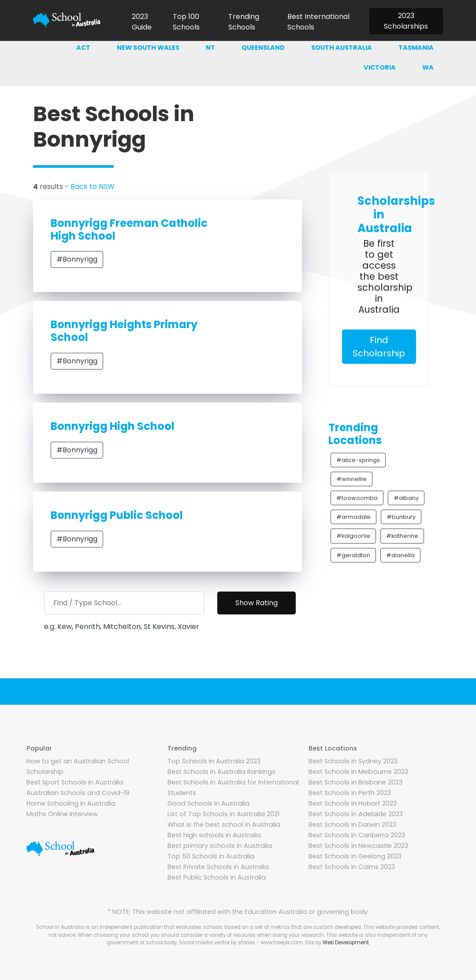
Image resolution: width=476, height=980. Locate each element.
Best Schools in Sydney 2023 (353, 761)
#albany (406, 498)
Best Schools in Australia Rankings (221, 772)
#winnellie (351, 479)
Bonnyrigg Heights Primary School (124, 331)
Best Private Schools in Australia (218, 867)
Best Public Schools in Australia (217, 877)
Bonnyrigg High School (113, 426)
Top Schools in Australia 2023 (214, 761)
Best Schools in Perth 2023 (350, 793)
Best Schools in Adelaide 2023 (356, 814)
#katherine (402, 536)
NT (210, 48)
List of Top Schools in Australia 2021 (223, 814)
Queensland (263, 48)
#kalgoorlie (353, 536)
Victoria (380, 67)
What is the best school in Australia (224, 825)
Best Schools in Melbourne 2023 (358, 772)
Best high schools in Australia (214, 835)
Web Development (346, 943)
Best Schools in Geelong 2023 (355, 856)
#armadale (353, 517)
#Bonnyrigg (77, 259)
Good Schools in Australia (208, 803)
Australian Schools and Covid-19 (78, 793)
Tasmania (416, 48)
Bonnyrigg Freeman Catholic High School (129, 229)
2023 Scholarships (406, 21)
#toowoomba (357, 498)
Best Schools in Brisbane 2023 (355, 782)
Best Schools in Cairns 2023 (352, 867)
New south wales (148, 48)
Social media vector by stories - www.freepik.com (241, 943)
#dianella (400, 555)
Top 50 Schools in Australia (211, 856)
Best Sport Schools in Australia (75, 782)
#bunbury (401, 517)
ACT (83, 48)
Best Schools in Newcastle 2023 (358, 846)
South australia (342, 48)
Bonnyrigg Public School (117, 515)
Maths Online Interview (62, 814)
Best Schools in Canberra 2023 (357, 835)
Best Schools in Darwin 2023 (352, 825)
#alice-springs (358, 460)
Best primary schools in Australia (220, 846)
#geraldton (353, 555)
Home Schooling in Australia (71, 803)
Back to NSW (93, 187)
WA (428, 67)
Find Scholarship (379, 347)
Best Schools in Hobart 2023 (353, 803)
